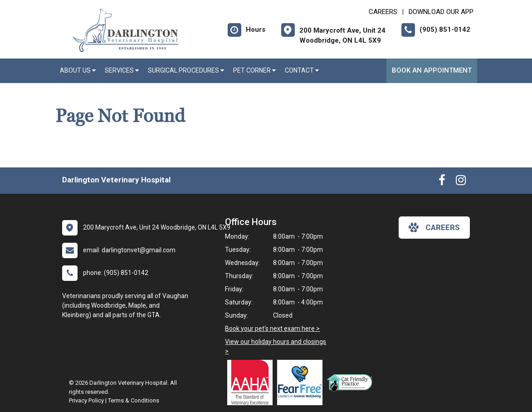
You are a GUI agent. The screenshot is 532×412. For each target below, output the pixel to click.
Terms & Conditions (134, 400)
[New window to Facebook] (442, 182)
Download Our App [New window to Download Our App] (441, 12)
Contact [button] (302, 70)
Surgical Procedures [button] (186, 70)
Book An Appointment (432, 70)
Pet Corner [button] (254, 70)
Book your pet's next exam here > (272, 329)
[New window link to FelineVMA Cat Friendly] (352, 383)
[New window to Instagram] (461, 182)
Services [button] (122, 70)
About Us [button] (78, 70)
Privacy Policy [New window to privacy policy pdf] (86, 400)
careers (434, 227)
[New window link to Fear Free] (302, 383)
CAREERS (383, 12)
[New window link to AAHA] (252, 383)
